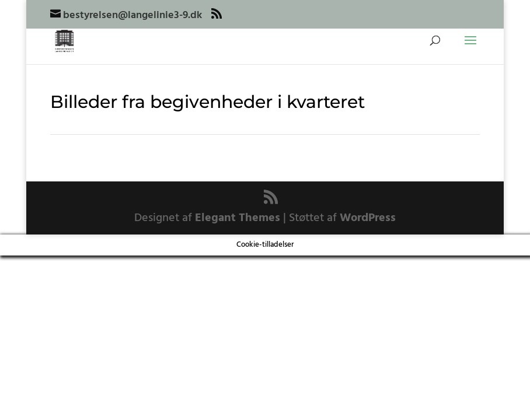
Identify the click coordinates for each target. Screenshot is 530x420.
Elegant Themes (238, 218)
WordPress (368, 218)
